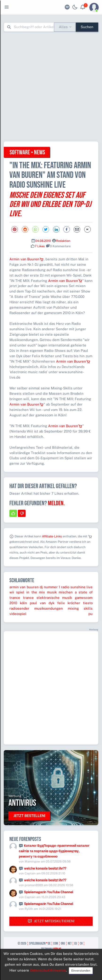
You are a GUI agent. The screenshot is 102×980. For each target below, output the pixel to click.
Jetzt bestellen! (29, 816)
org (63, 944)
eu (76, 944)
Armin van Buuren (26, 259)
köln (23, 603)
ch (81, 944)
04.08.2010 (43, 241)
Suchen (87, 27)
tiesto (88, 603)
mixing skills (80, 608)
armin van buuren (24, 587)
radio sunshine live (77, 587)
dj (41, 587)
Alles (63, 27)
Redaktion (63, 241)
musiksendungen (49, 608)
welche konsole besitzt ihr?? (45, 868)
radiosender (19, 608)
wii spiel (17, 592)
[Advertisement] (51, 86)
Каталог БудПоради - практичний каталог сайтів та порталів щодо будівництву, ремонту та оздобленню (54, 851)
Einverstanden (81, 971)
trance (28, 598)
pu (91, 614)
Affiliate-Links (52, 536)
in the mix (36, 592)
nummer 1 (52, 587)
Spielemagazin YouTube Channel (49, 892)
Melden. (56, 503)
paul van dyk (42, 603)
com (56, 944)
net (70, 944)
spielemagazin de (40, 944)
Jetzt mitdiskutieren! (51, 921)
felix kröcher (69, 603)
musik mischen (60, 592)
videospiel (18, 614)
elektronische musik (54, 598)
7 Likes (40, 246)
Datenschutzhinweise (48, 970)
